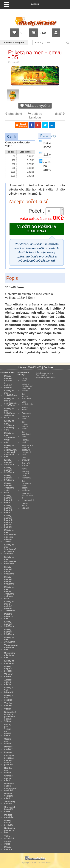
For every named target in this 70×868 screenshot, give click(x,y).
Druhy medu (25, 379)
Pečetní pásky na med (9, 616)
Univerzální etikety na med (10, 655)
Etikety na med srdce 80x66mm (9, 570)
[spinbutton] (55, 211)
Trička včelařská (9, 837)
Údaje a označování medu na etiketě (27, 387)
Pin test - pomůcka (9, 816)
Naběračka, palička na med (10, 830)
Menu (35, 4)
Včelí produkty (26, 459)
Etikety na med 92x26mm (9, 470)
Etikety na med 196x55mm (10, 640)
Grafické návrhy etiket (8, 778)
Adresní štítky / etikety (8, 682)
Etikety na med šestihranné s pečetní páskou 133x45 (10, 536)
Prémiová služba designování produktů (10, 787)
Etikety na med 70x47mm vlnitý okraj (9, 488)
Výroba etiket (8, 843)
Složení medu (25, 417)
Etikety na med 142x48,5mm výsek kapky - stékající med (10, 451)
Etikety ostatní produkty (9, 823)
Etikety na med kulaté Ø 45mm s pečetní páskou (8, 521)
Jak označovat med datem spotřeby (27, 486)
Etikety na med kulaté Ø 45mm (8, 509)
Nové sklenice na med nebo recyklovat (27, 473)
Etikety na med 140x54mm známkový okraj (10, 413)
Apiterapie (27, 413)
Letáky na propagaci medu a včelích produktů (9, 760)
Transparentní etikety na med (11, 647)
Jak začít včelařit (26, 464)
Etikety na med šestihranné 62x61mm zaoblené (10, 549)
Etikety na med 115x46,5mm (10, 393)
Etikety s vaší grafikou (9, 698)
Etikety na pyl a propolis (8, 669)
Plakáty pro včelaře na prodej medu (8, 730)
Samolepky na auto (10, 803)
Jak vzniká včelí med (26, 396)
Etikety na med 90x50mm (9, 462)
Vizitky (8, 709)
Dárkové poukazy (8, 748)
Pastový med (26, 441)
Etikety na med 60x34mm (9, 632)
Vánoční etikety (8, 675)
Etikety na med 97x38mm (9, 478)
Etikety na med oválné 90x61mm (9, 580)
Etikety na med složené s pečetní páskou (8, 382)
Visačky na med (8, 704)
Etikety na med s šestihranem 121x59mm (10, 402)
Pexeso (8, 752)
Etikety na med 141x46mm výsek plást (10, 438)
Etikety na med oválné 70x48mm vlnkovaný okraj (9, 593)
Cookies (48, 367)
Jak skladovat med (26, 434)
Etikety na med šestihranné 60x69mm (10, 560)
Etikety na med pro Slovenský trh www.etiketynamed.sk (46, 375)
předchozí (14, 114)
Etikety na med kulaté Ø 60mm (8, 499)
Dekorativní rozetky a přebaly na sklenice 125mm (10, 717)
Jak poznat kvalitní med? (25, 425)
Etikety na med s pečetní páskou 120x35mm (10, 606)
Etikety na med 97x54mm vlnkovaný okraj (9, 425)
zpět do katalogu (35, 116)
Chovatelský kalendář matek (10, 809)
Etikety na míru (8, 848)
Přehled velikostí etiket (8, 796)
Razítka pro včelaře (8, 770)
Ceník (12, 136)
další (60, 114)
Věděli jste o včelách (25, 506)
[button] (62, 210)
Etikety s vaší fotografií (9, 690)
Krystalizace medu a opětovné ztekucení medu (27, 450)
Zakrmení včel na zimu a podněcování (28, 497)
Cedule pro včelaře (8, 741)
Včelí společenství (28, 403)
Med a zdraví (25, 409)
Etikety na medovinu (9, 662)
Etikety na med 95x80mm (9, 624)
